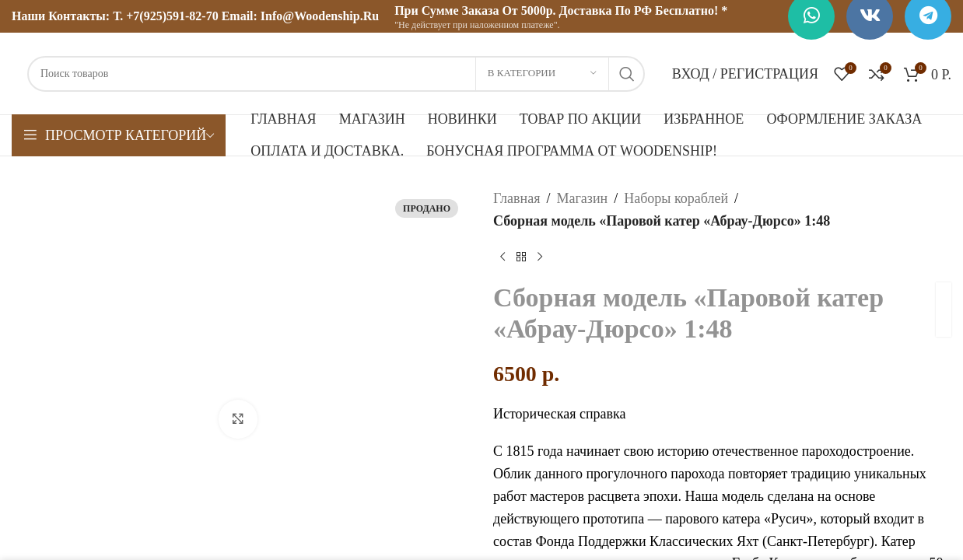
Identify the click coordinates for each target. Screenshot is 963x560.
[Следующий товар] (540, 257)
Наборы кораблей (676, 198)
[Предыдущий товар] (503, 257)
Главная (517, 198)
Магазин (582, 198)
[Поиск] (336, 74)
